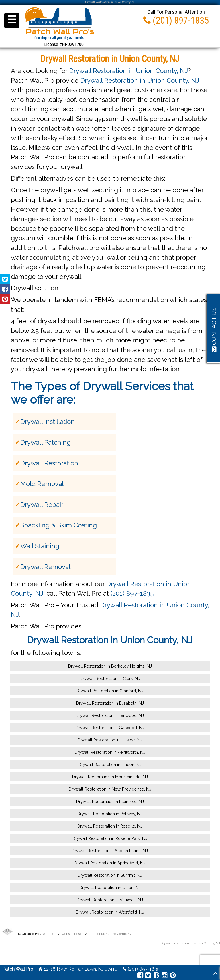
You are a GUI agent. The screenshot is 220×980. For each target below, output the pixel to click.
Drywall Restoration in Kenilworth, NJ (110, 752)
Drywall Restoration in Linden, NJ (110, 764)
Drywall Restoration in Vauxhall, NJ (110, 900)
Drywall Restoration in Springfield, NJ (110, 863)
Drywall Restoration (49, 463)
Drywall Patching (46, 442)
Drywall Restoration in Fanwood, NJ (110, 715)
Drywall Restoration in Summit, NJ (110, 875)
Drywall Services (126, 386)
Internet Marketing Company (110, 934)
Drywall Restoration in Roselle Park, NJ (110, 838)
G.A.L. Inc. (48, 934)
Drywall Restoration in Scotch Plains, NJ (110, 851)
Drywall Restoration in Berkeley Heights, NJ (110, 666)
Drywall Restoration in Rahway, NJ (110, 814)
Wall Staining (40, 546)
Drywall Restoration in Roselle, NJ (110, 826)
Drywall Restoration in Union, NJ (110, 887)
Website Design (73, 934)
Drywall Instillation (48, 422)
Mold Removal (42, 484)
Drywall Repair (42, 505)
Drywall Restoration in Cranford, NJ (110, 691)
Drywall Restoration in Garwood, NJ (110, 728)
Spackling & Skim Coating (59, 525)
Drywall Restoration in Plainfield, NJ (110, 801)
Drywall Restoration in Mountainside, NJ (110, 777)
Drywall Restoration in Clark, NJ (110, 678)
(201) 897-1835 (132, 593)
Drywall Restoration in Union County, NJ (128, 71)
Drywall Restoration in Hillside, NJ (110, 740)
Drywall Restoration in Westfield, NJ (110, 912)
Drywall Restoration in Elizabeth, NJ (110, 703)
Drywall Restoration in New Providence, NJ (110, 789)
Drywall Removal (45, 567)
